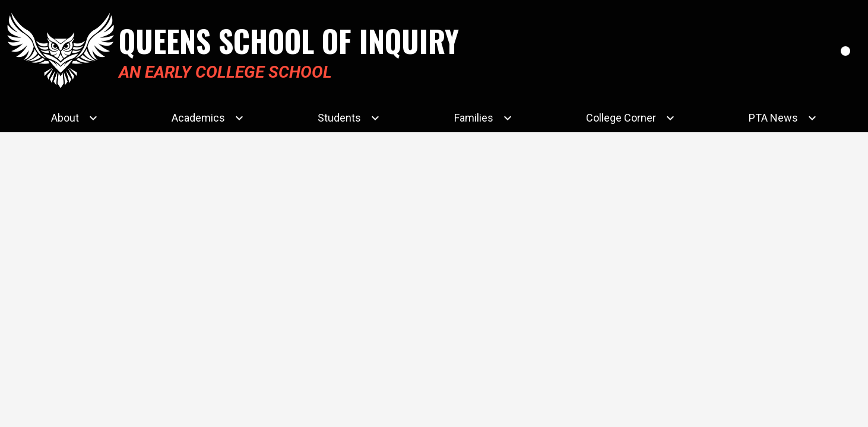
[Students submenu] (349, 118)
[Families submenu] (483, 118)
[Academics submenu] (208, 118)
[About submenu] (75, 118)
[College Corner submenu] (631, 118)
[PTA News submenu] (783, 118)
